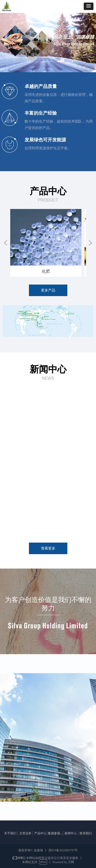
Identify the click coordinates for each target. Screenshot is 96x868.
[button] (89, 6)
